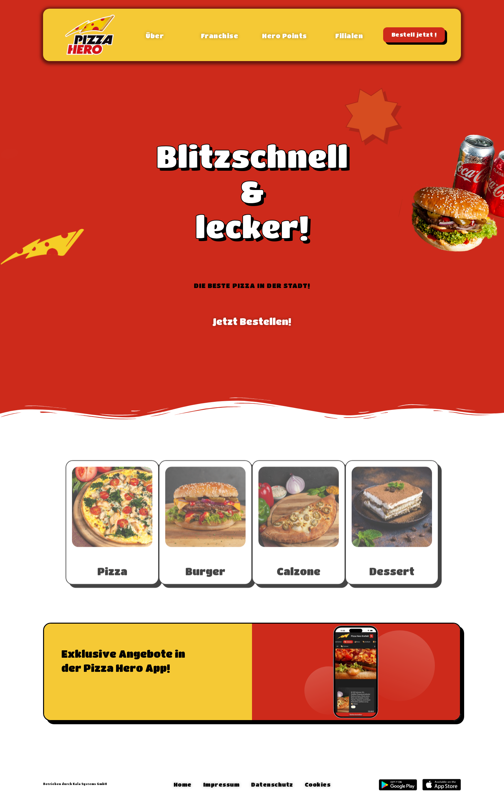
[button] (155, 35)
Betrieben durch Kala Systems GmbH (75, 784)
